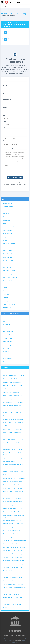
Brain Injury (6, 217)
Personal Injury (7, 267)
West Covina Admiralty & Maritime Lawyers (14, 608)
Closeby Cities (7, 368)
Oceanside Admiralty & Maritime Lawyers (13, 492)
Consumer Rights (8, 335)
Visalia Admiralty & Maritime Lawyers (12, 604)
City (4, 115)
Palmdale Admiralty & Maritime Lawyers (13, 505)
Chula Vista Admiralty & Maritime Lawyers (14, 389)
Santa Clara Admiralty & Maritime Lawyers (14, 561)
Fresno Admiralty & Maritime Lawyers (12, 436)
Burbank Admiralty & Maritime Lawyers (13, 382)
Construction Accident (9, 230)
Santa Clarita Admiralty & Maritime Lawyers (14, 564)
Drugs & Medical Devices (9, 247)
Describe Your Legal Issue (10, 148)
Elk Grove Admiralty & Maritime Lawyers (13, 419)
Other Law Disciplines (12, 314)
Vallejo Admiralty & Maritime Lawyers (12, 594)
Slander (5, 287)
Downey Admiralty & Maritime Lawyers (13, 409)
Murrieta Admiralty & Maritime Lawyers (13, 481)
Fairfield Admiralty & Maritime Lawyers (13, 426)
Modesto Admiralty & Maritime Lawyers (13, 475)
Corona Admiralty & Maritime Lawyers (13, 399)
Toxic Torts (6, 298)
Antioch (13, 14)
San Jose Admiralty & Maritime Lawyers (13, 551)
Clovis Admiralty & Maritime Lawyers (12, 392)
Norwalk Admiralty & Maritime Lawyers (13, 485)
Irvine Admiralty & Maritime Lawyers (12, 461)
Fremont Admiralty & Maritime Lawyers (13, 433)
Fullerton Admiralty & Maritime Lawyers (13, 439)
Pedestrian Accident (8, 264)
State (5, 121)
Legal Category (7, 135)
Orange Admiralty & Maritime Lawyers (13, 498)
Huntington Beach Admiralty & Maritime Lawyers (13, 454)
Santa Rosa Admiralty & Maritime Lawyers (14, 571)
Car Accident (6, 223)
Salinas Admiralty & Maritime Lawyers (13, 537)
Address (5, 108)
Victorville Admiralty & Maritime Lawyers (13, 601)
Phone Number (7, 100)
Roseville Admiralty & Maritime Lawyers (13, 530)
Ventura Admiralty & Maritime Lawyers (13, 598)
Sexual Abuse (7, 284)
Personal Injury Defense (9, 271)
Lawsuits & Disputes (8, 358)
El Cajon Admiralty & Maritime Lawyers (13, 412)
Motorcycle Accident (8, 257)
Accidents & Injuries (23, 14)
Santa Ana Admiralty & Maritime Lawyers (13, 557)
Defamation (6, 240)
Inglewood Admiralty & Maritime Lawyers (13, 458)
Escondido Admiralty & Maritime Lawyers (13, 422)
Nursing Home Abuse (9, 261)
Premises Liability (8, 274)
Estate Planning (7, 345)
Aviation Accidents (8, 210)
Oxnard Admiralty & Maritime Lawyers (13, 502)
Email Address (7, 94)
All (2, 14)
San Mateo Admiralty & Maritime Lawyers (13, 554)
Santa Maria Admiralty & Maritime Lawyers (14, 567)
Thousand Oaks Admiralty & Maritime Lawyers (15, 588)
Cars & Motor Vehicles (9, 328)
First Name (6, 80)
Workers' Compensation (9, 304)
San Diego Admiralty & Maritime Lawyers (13, 544)
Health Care (6, 352)
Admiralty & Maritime (9, 203)
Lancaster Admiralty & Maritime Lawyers (13, 465)
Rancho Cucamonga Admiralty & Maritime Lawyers (14, 516)
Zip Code (6, 127)
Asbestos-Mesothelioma (9, 207)
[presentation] (15, 172)
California (7, 14)
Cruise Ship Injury (8, 234)
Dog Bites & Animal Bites (9, 244)
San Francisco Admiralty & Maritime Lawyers (14, 547)
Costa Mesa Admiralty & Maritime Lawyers (14, 402)
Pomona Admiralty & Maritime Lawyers (13, 512)
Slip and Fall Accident (9, 291)
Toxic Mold (6, 294)
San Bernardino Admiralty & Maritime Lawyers (15, 540)
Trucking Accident (8, 301)
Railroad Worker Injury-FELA (10, 277)
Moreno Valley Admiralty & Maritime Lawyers (14, 478)
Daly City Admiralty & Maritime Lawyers (13, 406)
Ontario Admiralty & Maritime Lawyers (13, 495)
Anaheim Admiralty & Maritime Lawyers (13, 372)
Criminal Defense (8, 338)
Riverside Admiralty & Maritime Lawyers (13, 527)
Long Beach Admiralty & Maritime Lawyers (14, 468)
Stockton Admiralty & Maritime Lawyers (13, 577)
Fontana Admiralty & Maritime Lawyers (13, 429)
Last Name (6, 86)
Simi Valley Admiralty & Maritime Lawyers (13, 574)
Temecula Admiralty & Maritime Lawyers (13, 584)
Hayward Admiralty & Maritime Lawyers (13, 449)
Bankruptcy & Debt (8, 321)
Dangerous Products (8, 237)
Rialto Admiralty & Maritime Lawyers (12, 520)
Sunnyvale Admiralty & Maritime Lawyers (13, 581)
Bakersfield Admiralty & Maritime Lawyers (14, 375)
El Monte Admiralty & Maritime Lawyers (13, 416)
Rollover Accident (8, 281)
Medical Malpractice (8, 254)
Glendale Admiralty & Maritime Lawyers (13, 446)
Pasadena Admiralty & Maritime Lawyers (13, 508)
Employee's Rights (8, 341)
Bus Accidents (7, 220)
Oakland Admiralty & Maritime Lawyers (13, 488)
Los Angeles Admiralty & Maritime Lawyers (14, 471)
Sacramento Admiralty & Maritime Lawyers (14, 534)
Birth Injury (6, 213)
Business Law (7, 325)
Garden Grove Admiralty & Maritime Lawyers (14, 443)
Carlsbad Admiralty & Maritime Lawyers (13, 385)
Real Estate (6, 362)
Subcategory (7, 141)
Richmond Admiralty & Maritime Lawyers (13, 524)
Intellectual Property (8, 355)
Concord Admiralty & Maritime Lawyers (13, 396)
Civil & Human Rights (8, 331)
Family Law (6, 348)
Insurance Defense (8, 250)
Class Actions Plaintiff (9, 227)
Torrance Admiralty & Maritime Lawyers (13, 591)
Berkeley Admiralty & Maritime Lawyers (13, 379)
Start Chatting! (15, 177)
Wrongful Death (7, 308)
